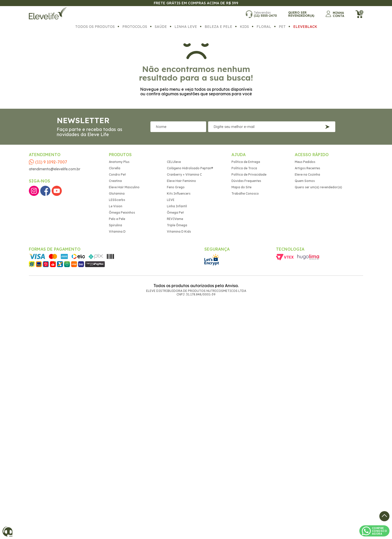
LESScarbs (117, 200)
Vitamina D (117, 231)
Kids (244, 26)
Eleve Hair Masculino (124, 187)
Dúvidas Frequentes (246, 181)
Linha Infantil (177, 206)
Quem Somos (305, 181)
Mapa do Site (241, 187)
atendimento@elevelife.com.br (55, 169)
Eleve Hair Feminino (181, 181)
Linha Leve (186, 26)
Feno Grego (176, 187)
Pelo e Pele (117, 219)
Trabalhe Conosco (245, 193)
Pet (282, 26)
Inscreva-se (327, 127)
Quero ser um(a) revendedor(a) (318, 187)
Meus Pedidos (305, 162)
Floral (264, 26)
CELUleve (174, 162)
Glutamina (117, 193)
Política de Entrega (246, 162)
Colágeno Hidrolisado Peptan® (190, 168)
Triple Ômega (177, 225)
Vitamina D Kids (179, 231)
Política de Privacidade (249, 174)
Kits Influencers (179, 193)
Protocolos (135, 26)
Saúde (161, 26)
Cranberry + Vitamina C (184, 174)
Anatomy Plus (119, 162)
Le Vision (116, 206)
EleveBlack (305, 26)
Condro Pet (117, 174)
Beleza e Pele (218, 26)
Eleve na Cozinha (307, 174)
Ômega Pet (175, 212)
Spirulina (115, 225)
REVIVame (175, 219)
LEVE (171, 200)
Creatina (115, 181)
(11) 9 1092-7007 (51, 162)
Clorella (115, 168)
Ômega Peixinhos (122, 212)
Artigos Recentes (307, 168)
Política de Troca (244, 168)
